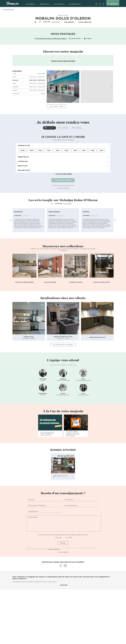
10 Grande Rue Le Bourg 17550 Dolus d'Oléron (51, 39)
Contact (88, 39)
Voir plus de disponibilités (63, 174)
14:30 (58, 150)
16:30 (93, 150)
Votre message (33, 517)
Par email (59, 538)
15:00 (66, 150)
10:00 (31, 150)
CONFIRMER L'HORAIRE (63, 180)
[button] (63, 145)
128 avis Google (56, 22)
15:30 (75, 150)
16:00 (84, 150)
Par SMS (69, 538)
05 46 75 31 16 (75, 39)
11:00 (49, 150)
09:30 (23, 150)
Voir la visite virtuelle (56, 106)
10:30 (40, 150)
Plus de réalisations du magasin (63, 345)
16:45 (101, 150)
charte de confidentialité (54, 549)
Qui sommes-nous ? (75, 4)
